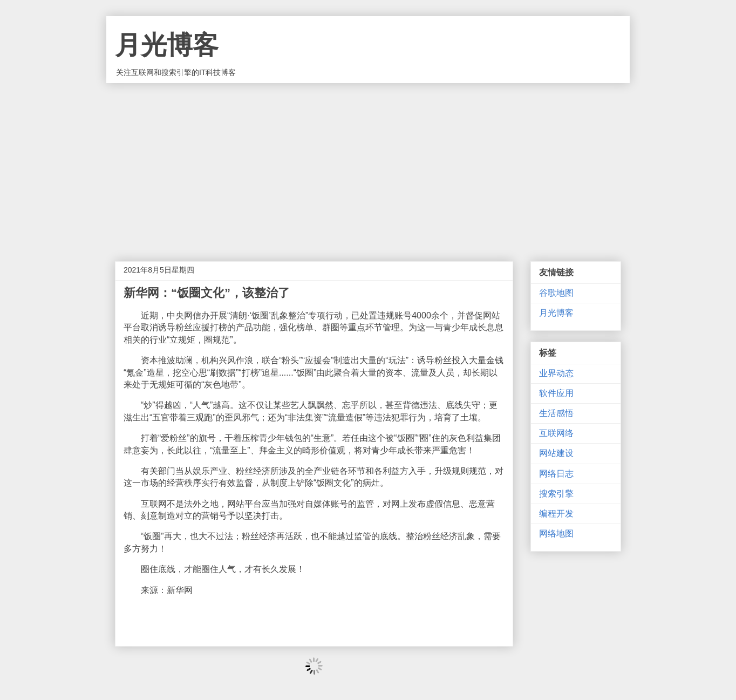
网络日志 (556, 474)
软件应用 (556, 393)
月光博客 (167, 45)
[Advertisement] (368, 164)
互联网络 (556, 433)
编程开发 (556, 514)
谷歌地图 (556, 293)
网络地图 (556, 534)
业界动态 (556, 373)
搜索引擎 (556, 494)
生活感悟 (556, 413)
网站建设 (556, 453)
